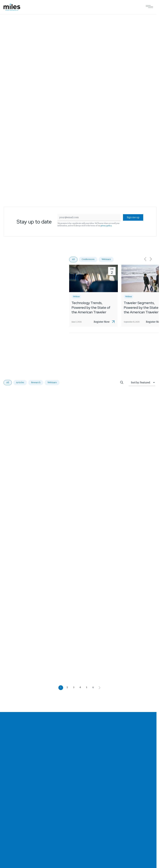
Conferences (88, 260)
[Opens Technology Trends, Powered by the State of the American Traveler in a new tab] (93, 296)
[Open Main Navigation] (149, 7)
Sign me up (132, 218)
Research (36, 383)
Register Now (102, 322)
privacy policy (110, 226)
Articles (20, 383)
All (73, 260)
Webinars (106, 260)
